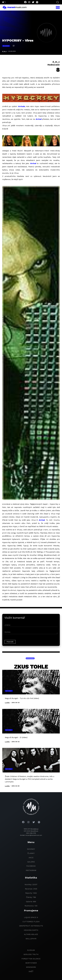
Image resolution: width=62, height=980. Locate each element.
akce (31, 858)
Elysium (31, 950)
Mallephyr (31, 939)
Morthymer (31, 963)
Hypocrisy (30, 658)
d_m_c (4, 51)
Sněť (31, 971)
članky (31, 853)
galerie (31, 862)
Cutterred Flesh (31, 922)
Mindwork (31, 967)
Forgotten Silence (31, 959)
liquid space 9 (31, 917)
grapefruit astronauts (31, 926)
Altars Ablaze (31, 934)
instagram (31, 870)
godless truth (31, 954)
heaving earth (31, 930)
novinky (31, 849)
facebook (31, 866)
